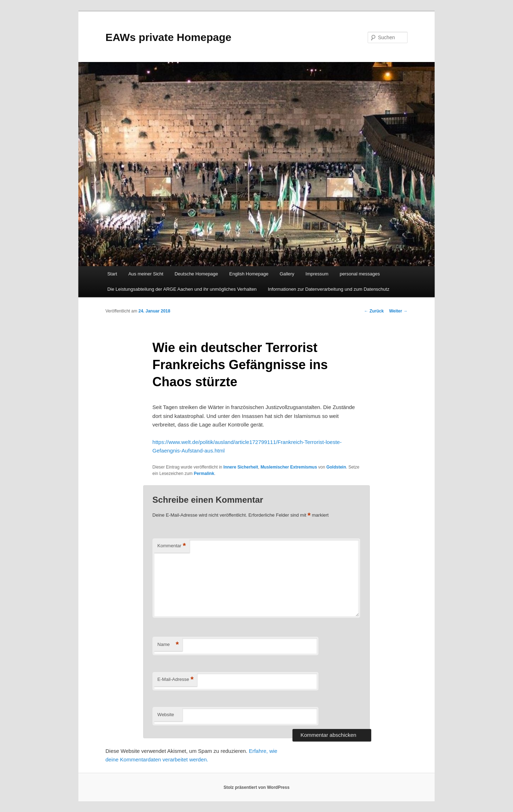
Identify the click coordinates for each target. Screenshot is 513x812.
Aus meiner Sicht (146, 274)
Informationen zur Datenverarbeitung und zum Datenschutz (329, 289)
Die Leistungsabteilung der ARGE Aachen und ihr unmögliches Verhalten (182, 289)
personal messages (360, 274)
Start (112, 274)
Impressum (317, 274)
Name (168, 645)
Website (166, 715)
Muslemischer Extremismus (289, 467)
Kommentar (172, 546)
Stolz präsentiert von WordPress (256, 787)
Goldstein (336, 467)
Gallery (287, 274)
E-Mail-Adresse (175, 680)
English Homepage (249, 274)
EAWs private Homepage (168, 37)
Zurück (374, 311)
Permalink (204, 474)
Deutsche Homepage (196, 274)
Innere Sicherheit (241, 467)
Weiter (398, 311)
